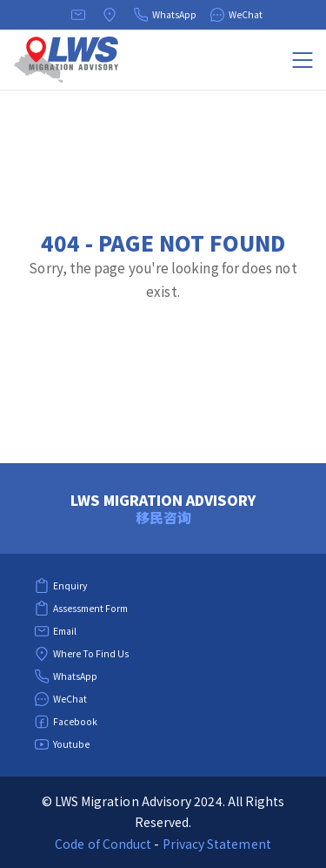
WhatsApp (165, 15)
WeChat (236, 15)
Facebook (66, 722)
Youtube (62, 744)
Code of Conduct (103, 844)
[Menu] (303, 60)
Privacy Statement (217, 844)
